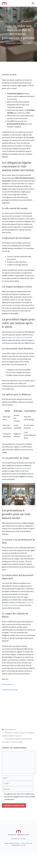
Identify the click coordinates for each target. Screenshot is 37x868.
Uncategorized (10, 729)
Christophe (27, 43)
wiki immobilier (7, 684)
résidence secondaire (23, 468)
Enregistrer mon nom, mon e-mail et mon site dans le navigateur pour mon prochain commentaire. (20, 797)
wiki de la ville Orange (10, 690)
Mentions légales (12, 843)
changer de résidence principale (18, 337)
